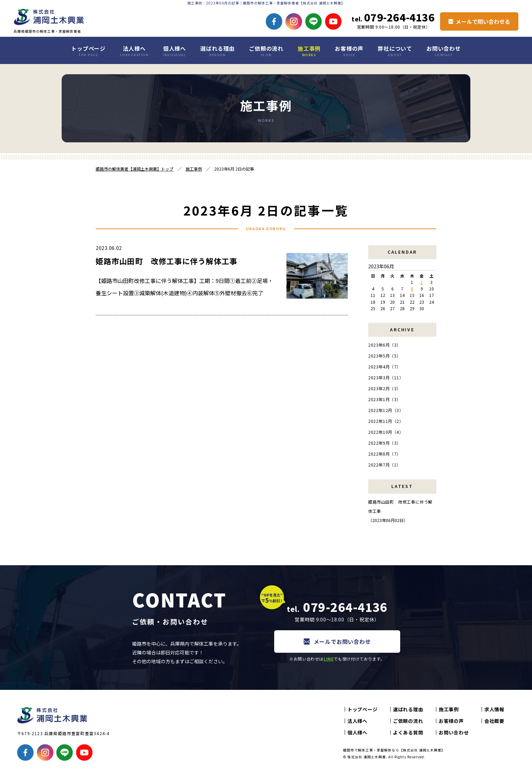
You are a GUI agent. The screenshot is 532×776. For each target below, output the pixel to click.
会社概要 (494, 721)
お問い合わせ (444, 51)
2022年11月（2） (386, 421)
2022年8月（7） (385, 454)
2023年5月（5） (385, 356)
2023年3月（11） (386, 377)
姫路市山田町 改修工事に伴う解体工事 (167, 261)
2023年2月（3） (385, 388)
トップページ (88, 51)
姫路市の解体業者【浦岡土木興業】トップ (135, 169)
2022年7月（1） (385, 465)
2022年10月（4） (386, 432)
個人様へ (174, 51)
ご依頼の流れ (266, 51)
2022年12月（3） (386, 410)
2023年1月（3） (385, 399)
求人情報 (494, 709)
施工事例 (309, 51)
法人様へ (134, 51)
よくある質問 (408, 732)
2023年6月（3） (385, 345)
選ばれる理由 (217, 51)
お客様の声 (349, 51)
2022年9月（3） (385, 443)
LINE (328, 659)
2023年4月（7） (385, 367)
